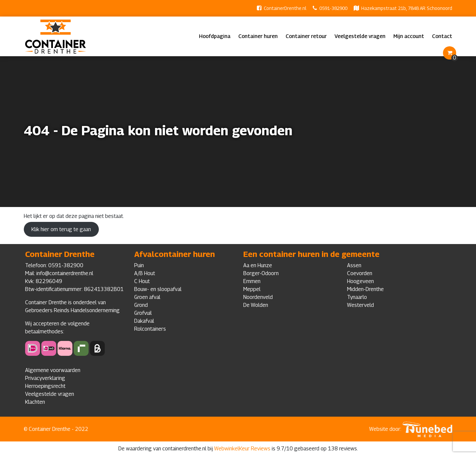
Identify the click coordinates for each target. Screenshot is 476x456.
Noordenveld (258, 297)
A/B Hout (145, 273)
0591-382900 (333, 8)
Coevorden (360, 273)
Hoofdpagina (215, 36)
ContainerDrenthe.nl (285, 8)
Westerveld (360, 305)
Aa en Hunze (258, 265)
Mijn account (409, 36)
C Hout (142, 281)
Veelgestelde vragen (360, 36)
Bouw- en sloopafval (158, 289)
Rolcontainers (150, 329)
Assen (354, 265)
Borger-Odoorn (261, 273)
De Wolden (256, 305)
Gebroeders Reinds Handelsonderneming (72, 310)
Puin (139, 265)
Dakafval (144, 321)
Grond (141, 305)
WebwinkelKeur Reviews (242, 449)
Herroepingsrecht (45, 386)
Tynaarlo (357, 297)
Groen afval (147, 297)
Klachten (35, 402)
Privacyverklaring (45, 378)
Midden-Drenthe (365, 289)
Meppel (252, 289)
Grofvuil (143, 313)
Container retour (306, 36)
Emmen (252, 281)
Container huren (258, 36)
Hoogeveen (360, 281)
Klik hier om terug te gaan (61, 229)
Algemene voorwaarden (53, 370)
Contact (442, 36)
